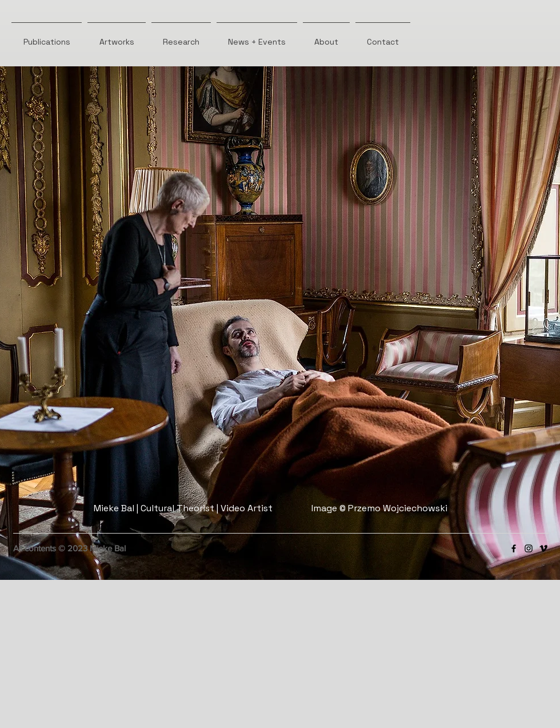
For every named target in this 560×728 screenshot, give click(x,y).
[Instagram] (529, 548)
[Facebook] (514, 548)
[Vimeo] (543, 548)
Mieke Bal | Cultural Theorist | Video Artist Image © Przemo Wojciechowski (271, 508)
